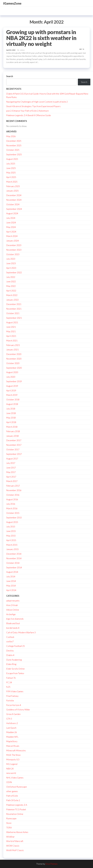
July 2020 (11, 377)
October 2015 (13, 513)
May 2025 (11, 173)
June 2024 (11, 222)
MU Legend (12, 764)
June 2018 (11, 413)
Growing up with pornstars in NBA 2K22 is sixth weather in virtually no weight (41, 38)
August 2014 (12, 572)
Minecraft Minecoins (16, 750)
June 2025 (11, 168)
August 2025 (12, 159)
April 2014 (11, 590)
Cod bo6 (10, 637)
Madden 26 (12, 732)
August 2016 (12, 499)
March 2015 (12, 545)
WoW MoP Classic (15, 850)
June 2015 (11, 531)
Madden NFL (12, 737)
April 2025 (11, 177)
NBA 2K (10, 769)
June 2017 (11, 468)
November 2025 (14, 145)
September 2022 (14, 272)
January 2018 (12, 436)
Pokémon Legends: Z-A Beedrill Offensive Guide (29, 115)
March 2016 (12, 508)
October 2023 (13, 254)
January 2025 (12, 191)
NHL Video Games (15, 778)
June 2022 (11, 281)
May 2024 (11, 227)
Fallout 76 (11, 678)
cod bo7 (10, 641)
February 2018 (13, 431)
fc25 (8, 687)
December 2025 (14, 141)
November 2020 (14, 359)
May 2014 (11, 586)
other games (12, 791)
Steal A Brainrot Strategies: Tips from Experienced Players (33, 106)
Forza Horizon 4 (14, 705)
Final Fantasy (12, 696)
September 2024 (14, 209)
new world (11, 773)
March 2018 (12, 427)
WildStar (10, 837)
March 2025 (12, 182)
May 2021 (11, 331)
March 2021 (12, 341)
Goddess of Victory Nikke (18, 710)
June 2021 (11, 327)
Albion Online (13, 610)
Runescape (11, 818)
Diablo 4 (10, 655)
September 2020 (14, 368)
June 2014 (11, 581)
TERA (9, 828)
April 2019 (11, 390)
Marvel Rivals (13, 746)
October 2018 (13, 399)
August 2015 (12, 522)
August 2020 (12, 372)
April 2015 (11, 540)
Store (9, 823)
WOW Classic (13, 846)
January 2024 (12, 241)
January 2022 (12, 300)
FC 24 (9, 682)
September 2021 (14, 318)
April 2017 (11, 477)
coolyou (22, 50)
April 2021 (11, 336)
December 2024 (14, 195)
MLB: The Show (13, 755)
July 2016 (11, 504)
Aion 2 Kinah (12, 605)
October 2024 (13, 204)
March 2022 (12, 295)
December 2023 (14, 245)
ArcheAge (11, 614)
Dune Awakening (14, 660)
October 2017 (13, 449)
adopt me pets (13, 601)
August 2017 (12, 459)
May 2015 (11, 536)
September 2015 (14, 518)
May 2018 (11, 418)
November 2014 (14, 558)
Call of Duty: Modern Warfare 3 (21, 632)
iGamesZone (12, 3)
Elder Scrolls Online (15, 669)
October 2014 (13, 563)
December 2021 (14, 304)
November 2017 (14, 445)
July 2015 (11, 527)
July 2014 (11, 576)
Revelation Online (15, 814)
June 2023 (11, 263)
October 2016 (13, 495)
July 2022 (11, 277)
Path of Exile (12, 796)
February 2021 (13, 345)
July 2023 (11, 259)
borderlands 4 (13, 628)
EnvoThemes (52, 864)
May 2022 (11, 286)
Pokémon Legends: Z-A (17, 805)
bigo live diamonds (15, 619)
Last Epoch (11, 728)
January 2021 (12, 350)
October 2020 (13, 363)
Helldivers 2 (12, 723)
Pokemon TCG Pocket (16, 809)
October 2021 (13, 313)
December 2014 (14, 554)
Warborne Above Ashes (17, 832)
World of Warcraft (15, 841)
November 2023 (14, 250)
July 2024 (11, 218)
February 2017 (13, 486)
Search (10, 76)
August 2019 (12, 386)
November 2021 (14, 309)
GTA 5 (9, 719)
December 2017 (14, 440)
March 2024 (12, 236)
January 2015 (12, 549)
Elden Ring (11, 664)
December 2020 (14, 354)
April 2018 (11, 422)
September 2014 (14, 567)
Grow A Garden (13, 714)
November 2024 (14, 200)
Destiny (10, 651)
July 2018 (11, 409)
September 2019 (14, 381)
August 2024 (12, 213)
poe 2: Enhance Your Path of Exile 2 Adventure (27, 111)
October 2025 (13, 150)
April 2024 (11, 232)
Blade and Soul (13, 623)
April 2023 (11, 268)
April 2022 (11, 291)
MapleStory (12, 741)
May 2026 (11, 136)
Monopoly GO (13, 759)
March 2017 (12, 481)
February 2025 (13, 186)
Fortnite (10, 700)
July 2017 (11, 463)
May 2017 (11, 472)
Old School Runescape (17, 787)
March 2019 (12, 395)
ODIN (9, 782)
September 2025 (14, 154)
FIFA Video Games (15, 691)
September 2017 (14, 454)
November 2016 (14, 490)
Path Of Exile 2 (13, 800)
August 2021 (12, 322)
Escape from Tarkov (15, 673)
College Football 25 (15, 646)
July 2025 (11, 164)
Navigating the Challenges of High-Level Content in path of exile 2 (37, 102)
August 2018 (12, 404)
